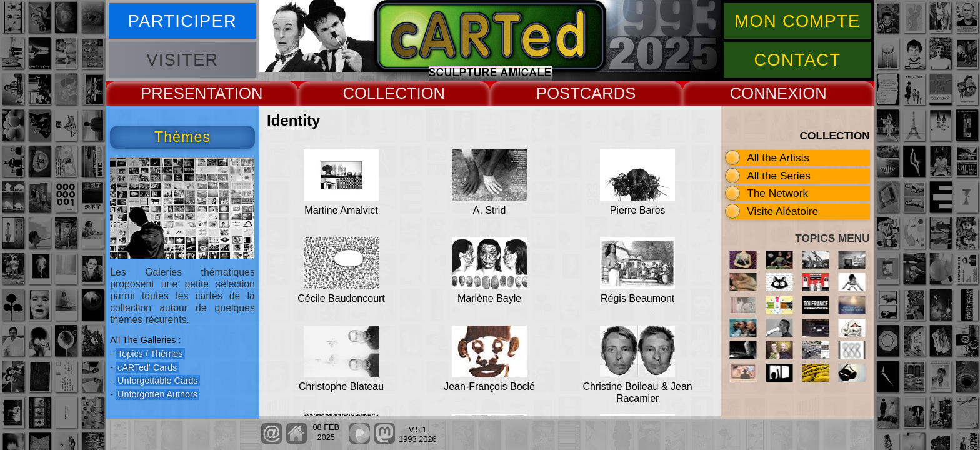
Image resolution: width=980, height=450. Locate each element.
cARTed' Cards (147, 367)
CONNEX (764, 93)
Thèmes (182, 137)
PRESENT (178, 93)
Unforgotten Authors (157, 394)
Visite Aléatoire (782, 211)
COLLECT (379, 93)
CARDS (608, 93)
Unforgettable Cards (158, 381)
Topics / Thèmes (150, 354)
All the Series (779, 176)
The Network (777, 193)
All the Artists (778, 157)
